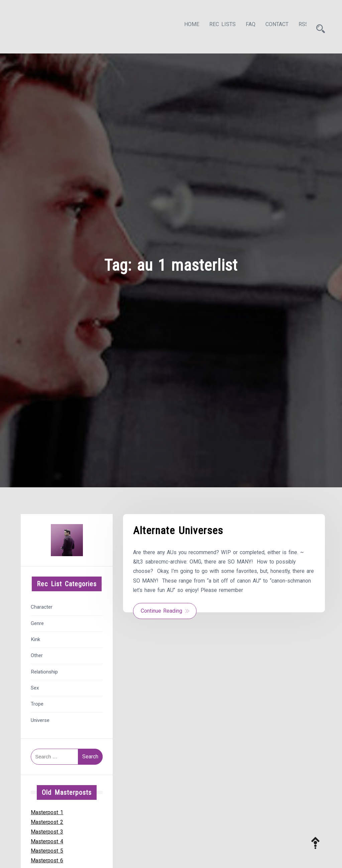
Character (42, 605)
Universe (40, 718)
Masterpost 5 (47, 849)
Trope (37, 702)
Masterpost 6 (47, 858)
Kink (35, 637)
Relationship (44, 670)
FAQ (245, 26)
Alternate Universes (178, 529)
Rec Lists (216, 26)
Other (37, 654)
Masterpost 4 (47, 839)
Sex (35, 686)
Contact (271, 26)
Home (186, 26)
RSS (298, 26)
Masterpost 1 (47, 810)
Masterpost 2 (47, 820)
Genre (37, 621)
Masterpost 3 (47, 830)
